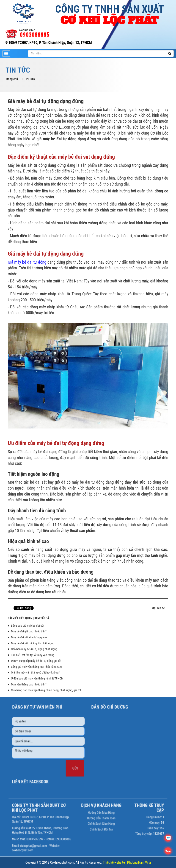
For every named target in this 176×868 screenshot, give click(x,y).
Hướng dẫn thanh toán (97, 806)
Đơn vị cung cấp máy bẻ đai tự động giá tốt (36, 661)
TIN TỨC (30, 79)
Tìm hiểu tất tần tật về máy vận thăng (33, 655)
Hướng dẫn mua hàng (97, 802)
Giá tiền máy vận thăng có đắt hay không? (35, 672)
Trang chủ (12, 79)
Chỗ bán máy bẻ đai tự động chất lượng (34, 649)
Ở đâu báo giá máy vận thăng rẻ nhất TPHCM (37, 678)
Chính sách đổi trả (97, 813)
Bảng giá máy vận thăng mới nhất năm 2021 (37, 667)
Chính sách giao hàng (97, 810)
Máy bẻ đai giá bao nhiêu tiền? (29, 631)
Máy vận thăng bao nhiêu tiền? (29, 684)
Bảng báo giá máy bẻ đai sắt (28, 626)
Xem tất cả (42, 618)
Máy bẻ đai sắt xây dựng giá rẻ (29, 637)
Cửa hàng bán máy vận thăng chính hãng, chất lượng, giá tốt (46, 690)
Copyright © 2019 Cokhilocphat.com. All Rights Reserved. (88, 862)
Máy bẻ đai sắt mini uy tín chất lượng (33, 643)
